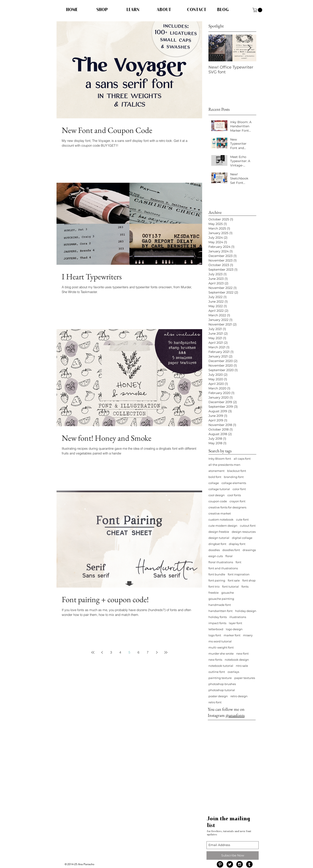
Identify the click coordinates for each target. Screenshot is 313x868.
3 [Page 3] (111, 652)
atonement (216, 471)
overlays (233, 672)
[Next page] (157, 652)
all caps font (242, 459)
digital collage (242, 538)
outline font (217, 672)
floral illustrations (221, 562)
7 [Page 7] (148, 652)
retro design (239, 696)
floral (229, 556)
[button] (258, 10)
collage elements (234, 483)
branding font (234, 477)
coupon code (218, 501)
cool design (217, 495)
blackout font (237, 471)
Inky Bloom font (220, 459)
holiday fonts (218, 617)
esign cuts (216, 556)
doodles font (231, 550)
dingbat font (217, 544)
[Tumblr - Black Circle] (249, 864)
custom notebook (221, 519)
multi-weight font (221, 647)
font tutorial (231, 586)
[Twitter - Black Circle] (230, 864)
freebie (214, 593)
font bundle (217, 574)
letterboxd (216, 629)
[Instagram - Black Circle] (240, 864)
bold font (215, 477)
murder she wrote (221, 654)
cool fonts (234, 495)
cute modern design (223, 526)
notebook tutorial (221, 666)
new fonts (215, 660)
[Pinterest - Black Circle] (220, 864)
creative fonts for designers (227, 507)
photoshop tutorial (222, 690)
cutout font (248, 526)
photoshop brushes (222, 684)
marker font (232, 635)
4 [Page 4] (120, 652)
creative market (220, 513)
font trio (214, 586)
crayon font (237, 501)
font (238, 562)
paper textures (245, 678)
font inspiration (239, 574)
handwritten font (221, 611)
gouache (228, 593)
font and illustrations (223, 568)
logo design (234, 629)
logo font (215, 635)
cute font (242, 519)
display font (237, 544)
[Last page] (166, 652)
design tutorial (219, 538)
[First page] (93, 652)
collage (214, 483)
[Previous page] (102, 652)
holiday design (246, 611)
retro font (215, 702)
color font (239, 489)
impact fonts (217, 623)
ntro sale (242, 666)
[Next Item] (249, 48)
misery (248, 635)
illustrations (238, 617)
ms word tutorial (220, 641)
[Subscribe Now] (233, 855)
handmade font (220, 605)
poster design (218, 696)
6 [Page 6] (138, 652)
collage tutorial (219, 489)
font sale (234, 580)
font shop (249, 580)
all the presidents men (224, 465)
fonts (245, 586)
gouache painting (221, 599)
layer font (236, 623)
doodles (214, 550)
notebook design (237, 660)
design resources (244, 532)
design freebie (219, 532)
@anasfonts (235, 715)
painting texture (220, 678)
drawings (249, 550)
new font (242, 654)
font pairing (217, 580)
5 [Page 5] (129, 652)
